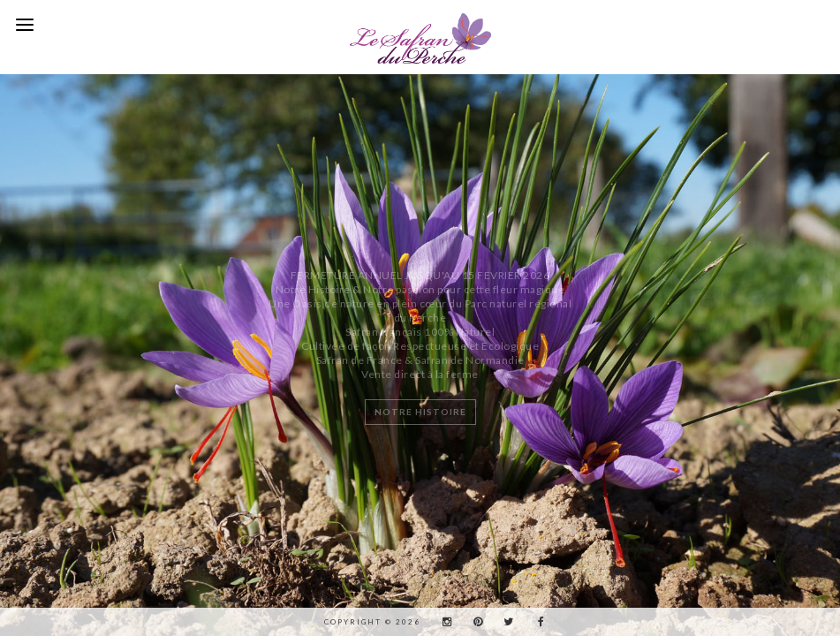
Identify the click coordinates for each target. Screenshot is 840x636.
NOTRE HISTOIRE (420, 412)
